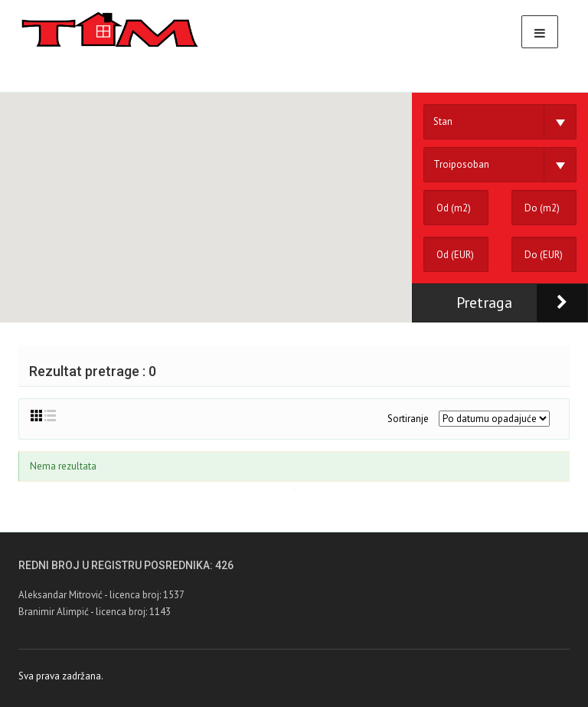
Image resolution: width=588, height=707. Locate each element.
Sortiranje (408, 419)
